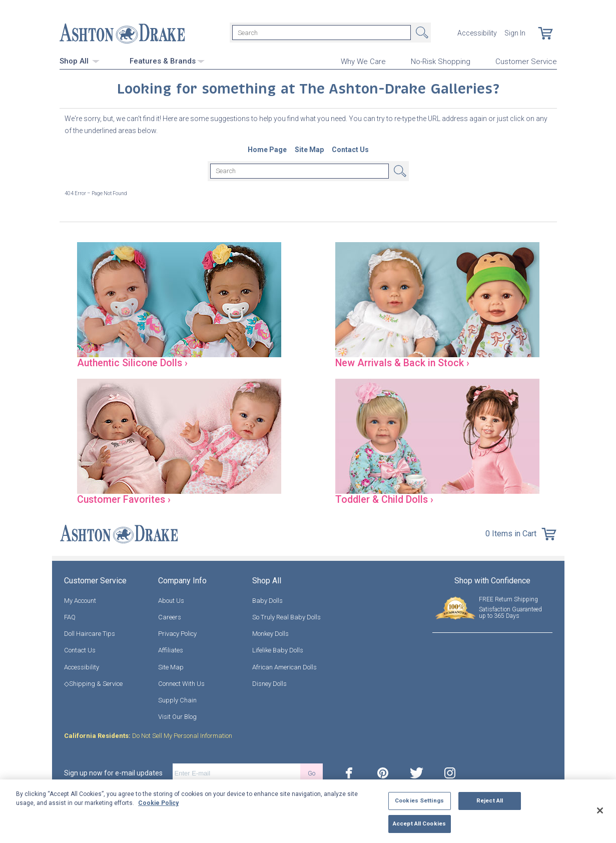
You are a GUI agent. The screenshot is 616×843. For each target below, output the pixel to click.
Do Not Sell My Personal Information (148, 736)
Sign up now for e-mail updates (113, 773)
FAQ (70, 617)
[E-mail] (236, 773)
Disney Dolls (269, 684)
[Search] (322, 33)
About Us (171, 601)
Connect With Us (181, 684)
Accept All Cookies (419, 823)
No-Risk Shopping (441, 61)
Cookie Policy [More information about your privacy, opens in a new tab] (158, 803)
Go (312, 773)
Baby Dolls (267, 601)
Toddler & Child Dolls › (387, 499)
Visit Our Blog (177, 717)
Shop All (80, 60)
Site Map (171, 667)
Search (421, 33)
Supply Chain (177, 700)
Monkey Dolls (270, 634)
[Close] (600, 810)
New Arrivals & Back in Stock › (406, 362)
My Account (80, 601)
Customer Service (526, 61)
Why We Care (363, 61)
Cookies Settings (419, 800)
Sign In (515, 33)
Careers (170, 617)
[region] (308, 811)
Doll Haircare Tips (90, 634)
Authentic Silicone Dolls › (135, 362)
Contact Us (80, 650)
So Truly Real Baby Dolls (286, 617)
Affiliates (171, 650)
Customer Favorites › (127, 499)
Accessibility (477, 33)
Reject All (490, 800)
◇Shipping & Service (93, 684)
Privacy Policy (177, 634)
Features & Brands (167, 60)
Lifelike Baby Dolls (278, 650)
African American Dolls (284, 667)
